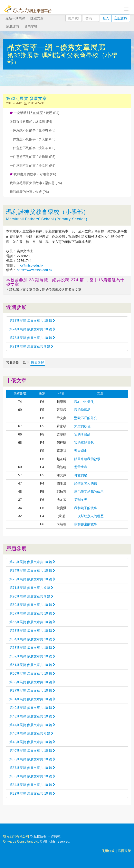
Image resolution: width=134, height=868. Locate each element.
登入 (106, 18)
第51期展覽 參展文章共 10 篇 (32, 699)
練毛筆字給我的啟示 (89, 492)
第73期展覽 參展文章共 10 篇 (32, 338)
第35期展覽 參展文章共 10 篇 (32, 776)
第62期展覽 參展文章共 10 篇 (32, 656)
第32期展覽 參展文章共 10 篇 (32, 793)
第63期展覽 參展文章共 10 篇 (32, 648)
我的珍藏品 (82, 410)
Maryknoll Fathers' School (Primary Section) (47, 219)
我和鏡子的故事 (86, 508)
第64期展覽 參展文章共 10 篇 (32, 639)
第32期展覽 (24, 55)
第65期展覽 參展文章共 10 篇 (32, 631)
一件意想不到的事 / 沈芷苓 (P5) (32, 148)
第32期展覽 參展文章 (26, 98)
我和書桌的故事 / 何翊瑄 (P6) (33, 174)
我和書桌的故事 (86, 524)
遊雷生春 (81, 467)
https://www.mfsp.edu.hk (34, 270)
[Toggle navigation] (126, 9)
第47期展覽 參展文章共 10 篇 (32, 725)
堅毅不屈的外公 (86, 418)
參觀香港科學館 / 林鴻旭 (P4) (31, 122)
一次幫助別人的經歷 (89, 516)
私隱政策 (124, 851)
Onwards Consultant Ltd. (21, 841)
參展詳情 (12, 26)
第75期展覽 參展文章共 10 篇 (32, 321)
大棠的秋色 (82, 426)
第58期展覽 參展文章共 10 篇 (32, 682)
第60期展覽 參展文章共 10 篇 (32, 674)
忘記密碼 (121, 18)
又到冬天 (81, 500)
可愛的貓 (81, 475)
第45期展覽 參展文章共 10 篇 (32, 742)
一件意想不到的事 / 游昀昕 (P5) (32, 157)
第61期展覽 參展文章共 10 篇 (32, 665)
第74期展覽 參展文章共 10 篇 (32, 329)
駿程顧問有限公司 (16, 836)
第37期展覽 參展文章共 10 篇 (32, 768)
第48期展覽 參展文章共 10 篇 (32, 716)
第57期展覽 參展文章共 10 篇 (32, 691)
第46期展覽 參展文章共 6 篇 (31, 733)
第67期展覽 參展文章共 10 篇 (32, 613)
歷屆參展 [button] (38, 363)
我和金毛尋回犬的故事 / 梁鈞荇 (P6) (36, 183)
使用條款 (108, 851)
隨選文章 (37, 18)
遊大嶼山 (81, 451)
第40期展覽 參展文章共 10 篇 (32, 751)
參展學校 (31, 26)
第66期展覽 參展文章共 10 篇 (32, 622)
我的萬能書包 (84, 443)
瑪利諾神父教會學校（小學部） (48, 212)
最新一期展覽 (15, 18)
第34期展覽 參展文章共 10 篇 (32, 785)
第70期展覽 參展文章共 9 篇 (31, 596)
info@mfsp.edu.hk (30, 265)
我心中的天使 (84, 402)
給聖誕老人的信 (86, 483)
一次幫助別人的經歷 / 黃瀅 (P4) (34, 113)
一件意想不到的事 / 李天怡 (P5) (32, 139)
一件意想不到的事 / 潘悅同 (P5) (32, 166)
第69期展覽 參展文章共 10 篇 (32, 605)
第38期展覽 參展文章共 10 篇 (32, 759)
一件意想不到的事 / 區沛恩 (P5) (32, 130)
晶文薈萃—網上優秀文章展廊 (56, 47)
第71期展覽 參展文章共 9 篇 (31, 346)
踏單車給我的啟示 (87, 459)
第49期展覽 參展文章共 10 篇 (32, 708)
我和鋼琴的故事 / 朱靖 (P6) (29, 192)
